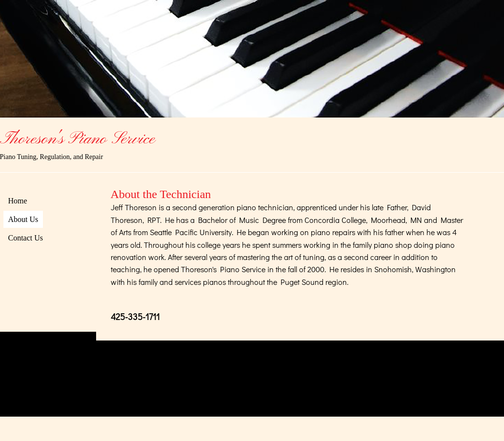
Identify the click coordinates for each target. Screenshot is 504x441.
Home (18, 201)
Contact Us (26, 238)
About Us (23, 219)
